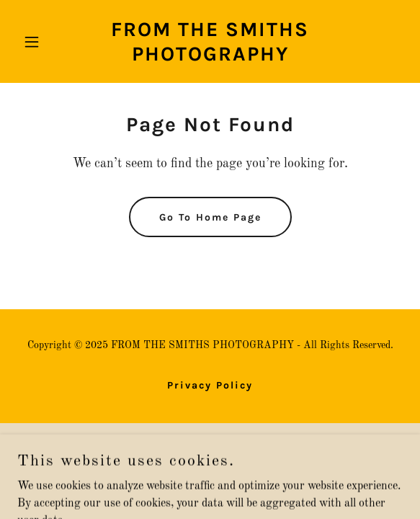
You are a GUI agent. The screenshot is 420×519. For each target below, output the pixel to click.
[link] (210, 58)
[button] (46, 42)
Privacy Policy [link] (210, 385)
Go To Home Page (210, 217)
